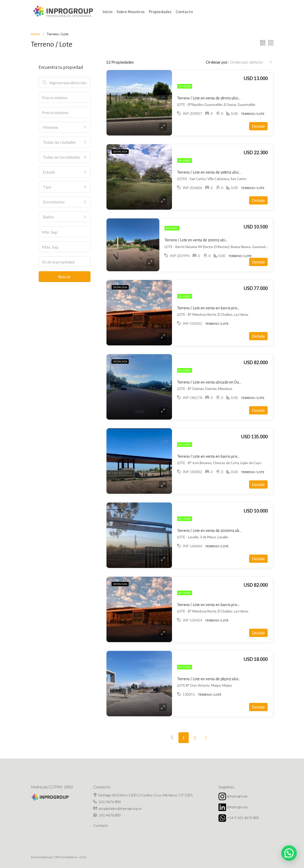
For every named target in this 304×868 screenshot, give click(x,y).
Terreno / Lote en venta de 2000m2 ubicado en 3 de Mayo (224, 531)
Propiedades (160, 12)
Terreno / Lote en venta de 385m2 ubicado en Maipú (219, 679)
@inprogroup (237, 796)
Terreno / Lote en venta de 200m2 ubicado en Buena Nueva (213, 240)
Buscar (64, 276)
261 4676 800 (110, 802)
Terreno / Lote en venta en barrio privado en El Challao (221, 308)
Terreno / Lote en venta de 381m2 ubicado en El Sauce (220, 98)
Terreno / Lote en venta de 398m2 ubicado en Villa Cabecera (226, 172)
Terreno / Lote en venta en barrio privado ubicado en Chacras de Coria (234, 456)
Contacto (184, 12)
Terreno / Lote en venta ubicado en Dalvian (212, 382)
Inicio (108, 12)
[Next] (206, 738)
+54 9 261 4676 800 (243, 818)
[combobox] (251, 62)
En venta (185, 86)
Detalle (258, 126)
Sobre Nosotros (131, 12)
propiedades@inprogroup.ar (120, 808)
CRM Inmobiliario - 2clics (70, 857)
